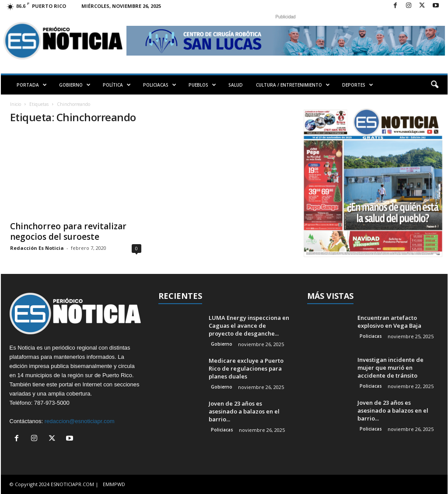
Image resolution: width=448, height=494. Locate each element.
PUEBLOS (202, 85)
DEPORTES (358, 85)
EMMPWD (114, 484)
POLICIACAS (160, 85)
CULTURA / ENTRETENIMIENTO (293, 85)
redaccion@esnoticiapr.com (80, 421)
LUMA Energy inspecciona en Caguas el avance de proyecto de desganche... (249, 326)
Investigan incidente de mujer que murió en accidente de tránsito (390, 368)
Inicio (16, 104)
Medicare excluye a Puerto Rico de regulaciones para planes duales (246, 368)
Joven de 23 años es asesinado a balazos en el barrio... (244, 411)
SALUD (236, 85)
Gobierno (222, 344)
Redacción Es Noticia (37, 248)
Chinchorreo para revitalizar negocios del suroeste (68, 231)
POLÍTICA (117, 85)
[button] (434, 85)
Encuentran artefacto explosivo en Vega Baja (389, 322)
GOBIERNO (75, 85)
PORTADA (32, 85)
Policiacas (222, 430)
